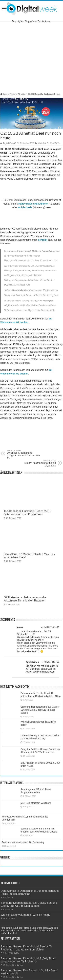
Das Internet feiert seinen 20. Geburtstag (23, 842)
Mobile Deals (25, 207)
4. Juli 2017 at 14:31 (50, 662)
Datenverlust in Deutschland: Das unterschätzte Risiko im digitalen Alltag (30, 892)
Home (4, 94)
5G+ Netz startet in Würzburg (36, 803)
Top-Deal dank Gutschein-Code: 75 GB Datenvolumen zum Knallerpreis (28, 513)
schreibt (43, 240)
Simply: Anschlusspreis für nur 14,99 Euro (39, 463)
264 (18, 953)
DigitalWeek (8, 143)
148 (21, 965)
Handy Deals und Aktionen (33, 204)
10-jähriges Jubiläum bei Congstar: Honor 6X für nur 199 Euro (24, 454)
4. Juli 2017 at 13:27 (50, 627)
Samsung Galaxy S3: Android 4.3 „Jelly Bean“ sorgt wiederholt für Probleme (29, 960)
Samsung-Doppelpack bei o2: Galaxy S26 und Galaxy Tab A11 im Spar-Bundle (40, 710)
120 (21, 977)
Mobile (13, 94)
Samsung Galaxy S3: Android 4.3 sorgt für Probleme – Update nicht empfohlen (26, 948)
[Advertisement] (32, 57)
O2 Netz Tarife (53, 143)
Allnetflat (22, 94)
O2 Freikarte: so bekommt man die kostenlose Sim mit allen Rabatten (25, 599)
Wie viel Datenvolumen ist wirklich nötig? (26, 915)
